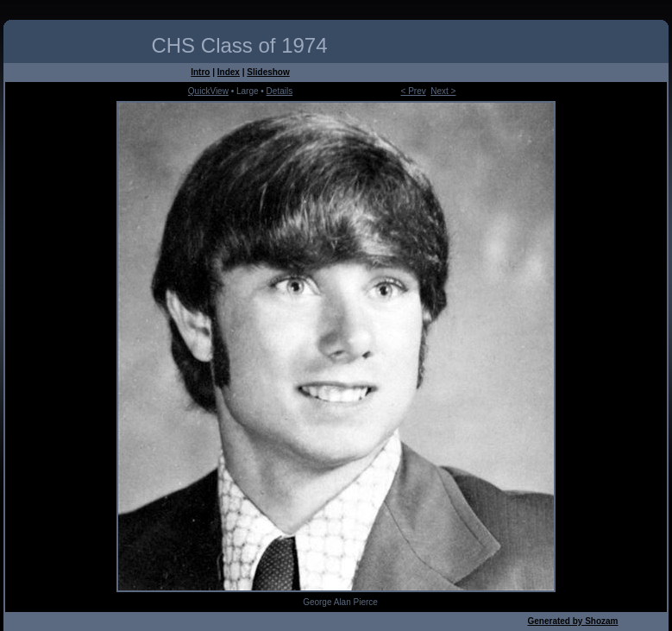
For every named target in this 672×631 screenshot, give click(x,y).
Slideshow (268, 72)
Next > (443, 91)
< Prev (414, 91)
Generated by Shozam (572, 621)
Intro (200, 72)
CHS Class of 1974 (239, 45)
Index (229, 72)
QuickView (208, 91)
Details (280, 91)
